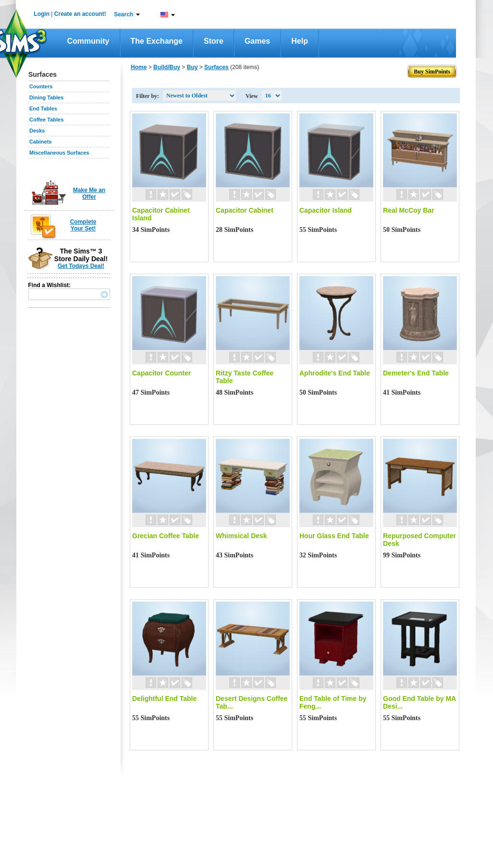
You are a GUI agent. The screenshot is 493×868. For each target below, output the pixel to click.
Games (257, 41)
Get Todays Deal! (81, 266)
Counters (41, 86)
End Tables (43, 108)
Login (42, 14)
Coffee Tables (46, 120)
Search (123, 14)
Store (214, 41)
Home (139, 67)
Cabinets (40, 142)
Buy (192, 67)
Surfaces (216, 67)
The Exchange (157, 41)
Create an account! (80, 14)
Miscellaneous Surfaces (59, 153)
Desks (37, 131)
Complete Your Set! (83, 225)
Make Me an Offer (89, 193)
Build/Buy (167, 67)
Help (300, 41)
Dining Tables (46, 97)
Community (88, 41)
